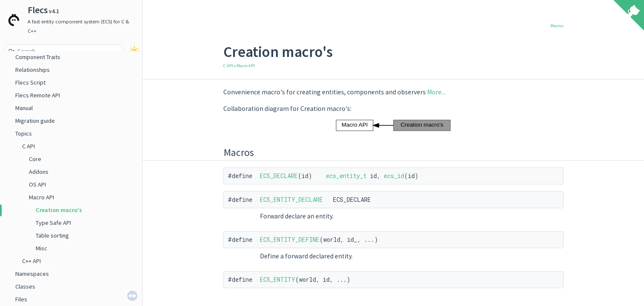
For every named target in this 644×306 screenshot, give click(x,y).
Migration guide (35, 121)
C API (28, 146)
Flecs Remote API (38, 95)
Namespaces (32, 274)
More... (436, 92)
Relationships (33, 70)
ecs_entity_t (346, 176)
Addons (39, 172)
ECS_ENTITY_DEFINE (290, 239)
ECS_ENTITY (278, 279)
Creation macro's (59, 210)
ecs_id (394, 176)
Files (21, 299)
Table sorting (52, 235)
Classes (25, 286)
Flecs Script (30, 82)
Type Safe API (53, 223)
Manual (24, 108)
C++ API (31, 261)
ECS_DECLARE (279, 176)
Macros (557, 26)
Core (35, 159)
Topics (24, 133)
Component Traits (38, 57)
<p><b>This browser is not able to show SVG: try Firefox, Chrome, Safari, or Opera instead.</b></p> (393, 125)
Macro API (41, 197)
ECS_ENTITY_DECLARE (291, 200)
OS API (37, 184)
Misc (41, 248)
